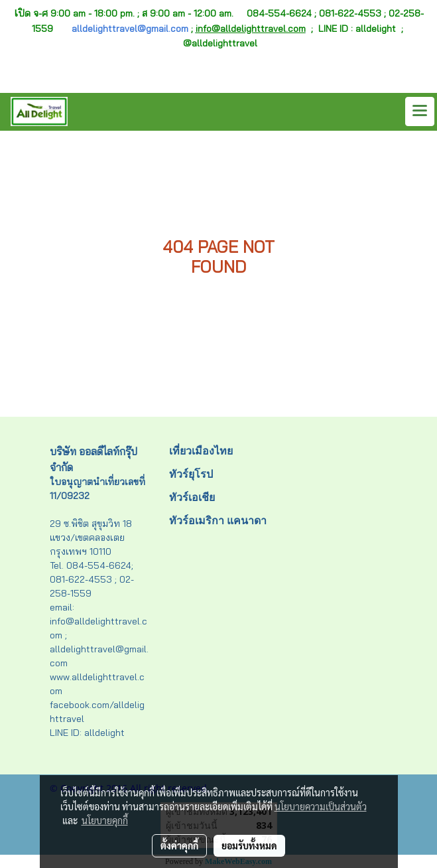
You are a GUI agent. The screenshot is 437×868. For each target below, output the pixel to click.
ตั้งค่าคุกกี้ (179, 845)
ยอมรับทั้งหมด (249, 845)
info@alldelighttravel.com (251, 29)
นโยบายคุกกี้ (105, 820)
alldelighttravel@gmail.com (130, 29)
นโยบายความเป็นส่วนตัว (321, 806)
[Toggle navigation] (420, 111)
